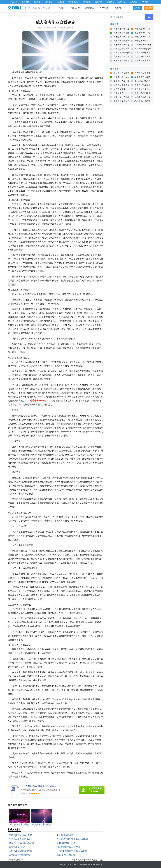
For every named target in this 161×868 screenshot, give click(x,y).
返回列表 (19, 860)
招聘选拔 (87, 2)
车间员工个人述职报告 (20, 839)
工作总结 (133, 2)
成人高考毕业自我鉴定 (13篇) (90, 860)
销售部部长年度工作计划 (68, 847)
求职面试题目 (74, 2)
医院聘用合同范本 (17, 847)
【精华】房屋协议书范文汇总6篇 (72, 851)
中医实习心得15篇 (65, 835)
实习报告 (49, 2)
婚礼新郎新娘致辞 (122, 73)
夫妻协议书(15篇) (121, 33)
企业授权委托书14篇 (66, 843)
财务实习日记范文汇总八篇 (22, 843)
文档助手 (75, 865)
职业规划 (60, 2)
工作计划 (122, 2)
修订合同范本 (120, 89)
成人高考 (38, 16)
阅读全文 (62, 28)
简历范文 (25, 2)
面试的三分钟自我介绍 (20, 855)
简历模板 (37, 2)
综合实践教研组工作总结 (21, 835)
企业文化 (110, 2)
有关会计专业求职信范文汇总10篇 (72, 839)
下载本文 (70, 28)
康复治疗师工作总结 (66, 855)
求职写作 (75, 8)
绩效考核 (99, 2)
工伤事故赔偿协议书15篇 (21, 851)
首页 (61, 8)
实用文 (118, 8)
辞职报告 (145, 2)
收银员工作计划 (121, 93)
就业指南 (89, 8)
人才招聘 (104, 8)
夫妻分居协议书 (141, 41)
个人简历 (14, 2)
